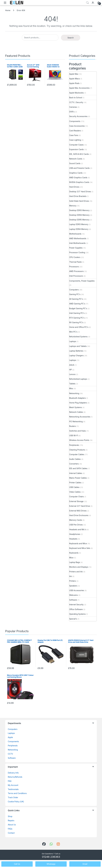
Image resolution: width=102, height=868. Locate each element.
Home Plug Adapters (78, 403)
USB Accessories (77, 590)
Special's (73, 619)
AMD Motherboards (78, 238)
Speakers (73, 586)
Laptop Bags (75, 562)
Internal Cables (76, 473)
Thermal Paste (75, 262)
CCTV (10, 754)
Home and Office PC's (79, 327)
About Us (12, 825)
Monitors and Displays (79, 567)
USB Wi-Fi (74, 435)
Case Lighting (75, 140)
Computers (74, 290)
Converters (74, 464)
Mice (71, 558)
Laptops (73, 341)
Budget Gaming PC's (78, 308)
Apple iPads (74, 83)
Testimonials (13, 789)
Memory (73, 206)
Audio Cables (75, 459)
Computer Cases (76, 145)
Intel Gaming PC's (77, 313)
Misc (71, 388)
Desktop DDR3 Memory (79, 210)
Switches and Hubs (77, 431)
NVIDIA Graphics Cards (79, 182)
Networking (74, 393)
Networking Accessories (80, 417)
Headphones (75, 534)
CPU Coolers (75, 257)
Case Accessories (77, 126)
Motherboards (75, 234)
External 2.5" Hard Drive (80, 506)
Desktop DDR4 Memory (79, 215)
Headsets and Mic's (78, 529)
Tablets (72, 384)
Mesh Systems (76, 407)
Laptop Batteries (76, 351)
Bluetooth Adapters (77, 398)
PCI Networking (76, 421)
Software (73, 600)
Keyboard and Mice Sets (80, 548)
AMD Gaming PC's (77, 304)
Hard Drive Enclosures (79, 515)
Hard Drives (74, 187)
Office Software (76, 609)
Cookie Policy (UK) (16, 802)
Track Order (13, 797)
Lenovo (72, 374)
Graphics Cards (76, 173)
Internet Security (76, 605)
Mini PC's (73, 332)
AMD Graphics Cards (78, 178)
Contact (11, 833)
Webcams (74, 595)
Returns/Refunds (15, 777)
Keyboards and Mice (78, 543)
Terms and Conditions (17, 793)
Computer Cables (77, 454)
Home (8, 10)
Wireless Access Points (79, 440)
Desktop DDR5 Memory (79, 220)
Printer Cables (75, 483)
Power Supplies (76, 248)
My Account (13, 785)
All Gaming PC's (76, 299)
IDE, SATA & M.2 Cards (79, 154)
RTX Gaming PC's (77, 318)
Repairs (11, 820)
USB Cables (74, 487)
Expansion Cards (76, 149)
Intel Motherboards (77, 243)
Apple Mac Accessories (79, 88)
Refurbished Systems (78, 337)
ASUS (72, 365)
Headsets (73, 539)
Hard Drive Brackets (78, 196)
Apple (10, 737)
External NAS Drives (78, 511)
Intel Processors (76, 276)
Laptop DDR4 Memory (79, 229)
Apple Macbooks (76, 93)
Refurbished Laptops (78, 379)
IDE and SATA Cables (78, 468)
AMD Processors (76, 271)
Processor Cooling (77, 252)
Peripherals (74, 445)
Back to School (76, 98)
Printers (73, 581)
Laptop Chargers (76, 355)
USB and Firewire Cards (79, 168)
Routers (73, 426)
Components (75, 121)
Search (87, 3)
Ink (70, 576)
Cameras (73, 107)
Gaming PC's (75, 294)
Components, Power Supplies (82, 281)
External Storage (76, 501)
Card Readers (75, 131)
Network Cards (76, 159)
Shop (10, 816)
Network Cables (76, 412)
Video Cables (75, 492)
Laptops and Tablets (78, 346)
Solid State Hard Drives (79, 201)
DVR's (72, 112)
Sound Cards (75, 163)
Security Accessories (78, 116)
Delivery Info (13, 773)
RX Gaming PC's (76, 322)
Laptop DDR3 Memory (79, 224)
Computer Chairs (76, 497)
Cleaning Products (77, 450)
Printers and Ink (76, 572)
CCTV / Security (76, 102)
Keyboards (74, 553)
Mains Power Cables (78, 478)
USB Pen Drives (76, 525)
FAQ (10, 781)
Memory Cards (76, 520)
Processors (74, 267)
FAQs (10, 829)
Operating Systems (77, 614)
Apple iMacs (75, 79)
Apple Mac (74, 74)
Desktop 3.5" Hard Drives (80, 192)
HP (70, 370)
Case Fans (74, 135)
